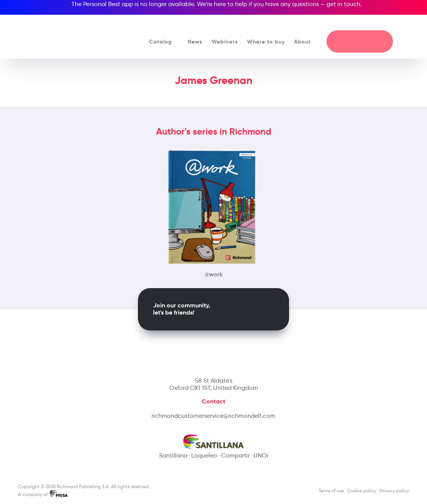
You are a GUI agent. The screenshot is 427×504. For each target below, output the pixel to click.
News (195, 42)
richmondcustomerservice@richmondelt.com (213, 416)
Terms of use (331, 491)
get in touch (343, 4)
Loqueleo (204, 455)
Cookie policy (362, 491)
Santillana (173, 455)
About (306, 42)
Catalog (164, 42)
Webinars (225, 42)
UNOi (261, 455)
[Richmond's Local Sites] (383, 23)
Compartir (235, 455)
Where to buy (266, 42)
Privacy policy (394, 491)
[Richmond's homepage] (67, 34)
